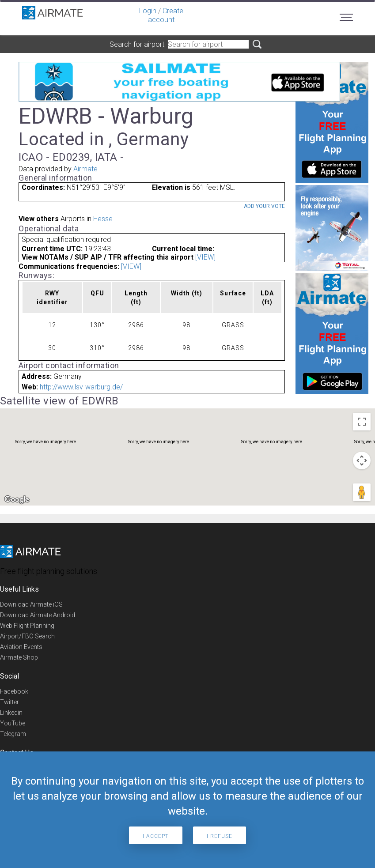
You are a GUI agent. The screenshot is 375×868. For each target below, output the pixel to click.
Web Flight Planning (27, 626)
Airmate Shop (19, 657)
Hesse (103, 219)
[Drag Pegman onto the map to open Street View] (362, 492)
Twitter (9, 702)
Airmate (85, 169)
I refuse (220, 836)
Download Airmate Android (38, 615)
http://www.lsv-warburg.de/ (81, 387)
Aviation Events (21, 647)
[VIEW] (205, 257)
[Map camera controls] (362, 460)
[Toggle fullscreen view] (362, 422)
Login (148, 11)
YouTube (13, 723)
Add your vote (264, 206)
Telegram (13, 734)
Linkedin (11, 713)
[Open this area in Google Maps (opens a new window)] (17, 500)
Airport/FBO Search (27, 636)
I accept (156, 836)
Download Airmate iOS (31, 604)
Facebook (14, 691)
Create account (166, 15)
